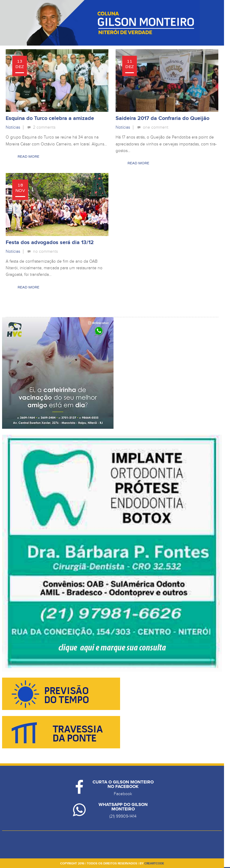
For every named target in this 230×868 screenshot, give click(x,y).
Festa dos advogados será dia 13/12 (50, 243)
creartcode (154, 864)
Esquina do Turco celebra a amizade (50, 118)
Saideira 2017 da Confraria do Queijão (162, 118)
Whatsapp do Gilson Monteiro (123, 807)
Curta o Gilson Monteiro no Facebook (123, 784)
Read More (28, 157)
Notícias (13, 127)
